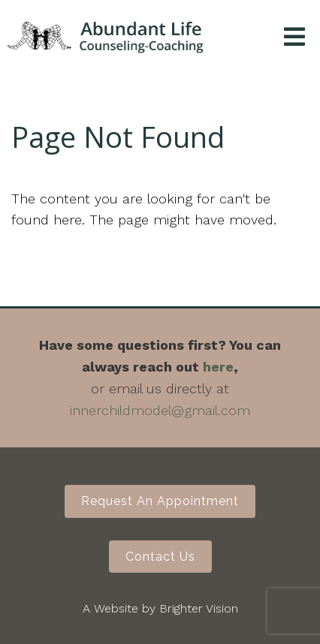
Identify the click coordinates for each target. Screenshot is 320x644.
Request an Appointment (160, 501)
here (218, 367)
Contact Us (160, 557)
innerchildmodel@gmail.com (160, 410)
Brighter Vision (199, 608)
